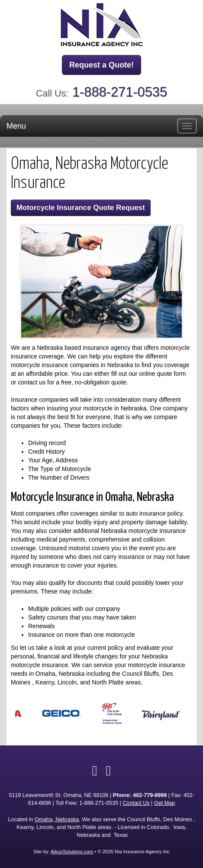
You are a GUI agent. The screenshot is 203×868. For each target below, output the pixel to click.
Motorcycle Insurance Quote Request (81, 208)
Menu (16, 126)
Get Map (164, 803)
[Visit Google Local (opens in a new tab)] (109, 771)
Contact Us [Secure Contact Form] (136, 803)
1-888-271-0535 (120, 92)
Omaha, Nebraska (57, 820)
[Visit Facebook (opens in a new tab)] (95, 771)
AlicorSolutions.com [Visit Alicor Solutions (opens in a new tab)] (72, 852)
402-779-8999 (150, 795)
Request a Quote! (101, 65)
